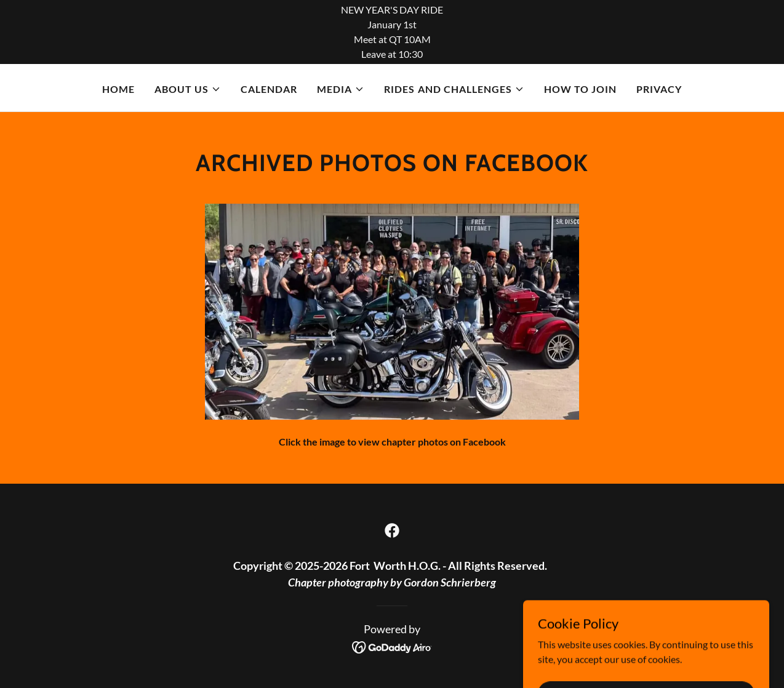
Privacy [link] (659, 89)
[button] (188, 89)
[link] (392, 530)
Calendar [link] (269, 89)
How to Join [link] (580, 89)
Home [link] (118, 89)
